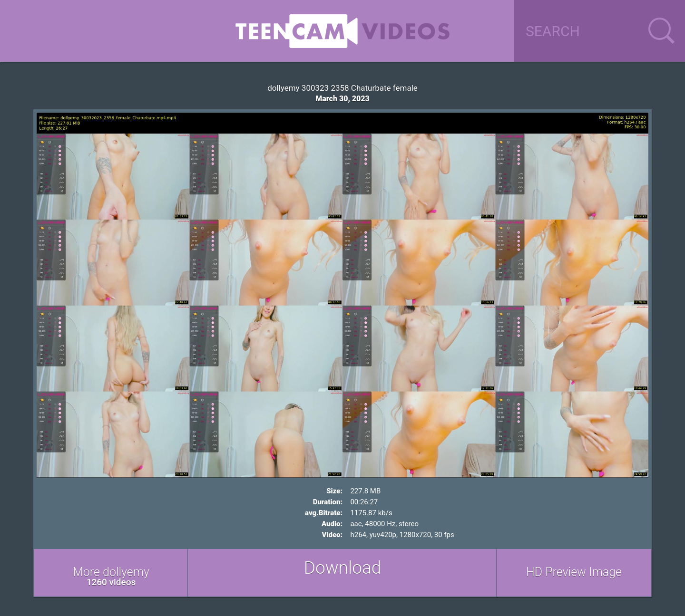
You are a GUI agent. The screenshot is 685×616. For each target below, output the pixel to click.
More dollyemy (111, 576)
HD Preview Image (574, 572)
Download (343, 568)
